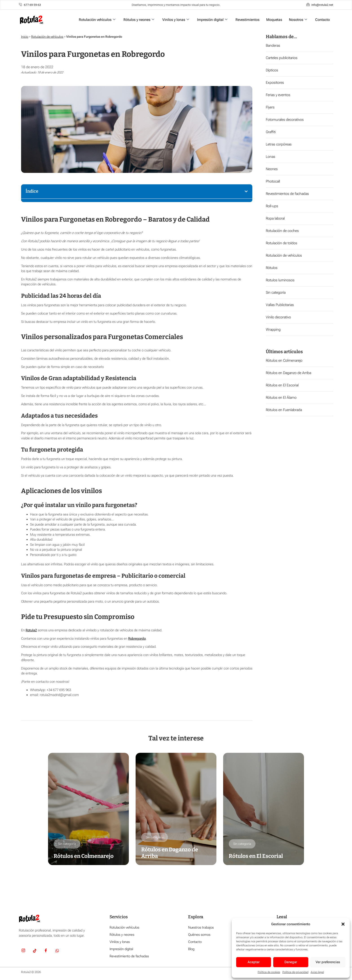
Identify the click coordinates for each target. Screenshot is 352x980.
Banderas (273, 45)
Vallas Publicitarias (280, 305)
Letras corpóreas (279, 144)
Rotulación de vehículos (47, 37)
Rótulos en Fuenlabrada (284, 410)
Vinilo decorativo (278, 317)
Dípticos (272, 70)
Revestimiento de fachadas (129, 956)
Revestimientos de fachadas (287, 194)
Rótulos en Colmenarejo (284, 360)
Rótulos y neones (139, 20)
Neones (272, 169)
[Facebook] (46, 951)
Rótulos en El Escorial (282, 385)
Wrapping (273, 329)
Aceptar (254, 962)
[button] (343, 924)
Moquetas (274, 20)
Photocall (273, 181)
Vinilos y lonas (176, 20)
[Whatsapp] (57, 951)
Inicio (25, 37)
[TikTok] (35, 951)
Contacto (322, 20)
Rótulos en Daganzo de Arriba (288, 373)
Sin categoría (276, 292)
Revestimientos (247, 20)
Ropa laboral (275, 218)
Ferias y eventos (278, 95)
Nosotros (298, 20)
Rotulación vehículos (97, 20)
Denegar (291, 962)
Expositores (275, 83)
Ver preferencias (328, 962)
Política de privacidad (295, 972)
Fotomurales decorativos (285, 120)
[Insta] (23, 951)
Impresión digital (212, 20)
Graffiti (271, 132)
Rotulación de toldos (282, 243)
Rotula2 (31, 630)
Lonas (271, 157)
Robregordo (137, 639)
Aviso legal (317, 972)
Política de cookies (269, 972)
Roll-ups (272, 206)
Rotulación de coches (282, 231)
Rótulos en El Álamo (281, 398)
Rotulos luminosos (280, 280)
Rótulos (272, 268)
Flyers (270, 107)
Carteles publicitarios (282, 58)
